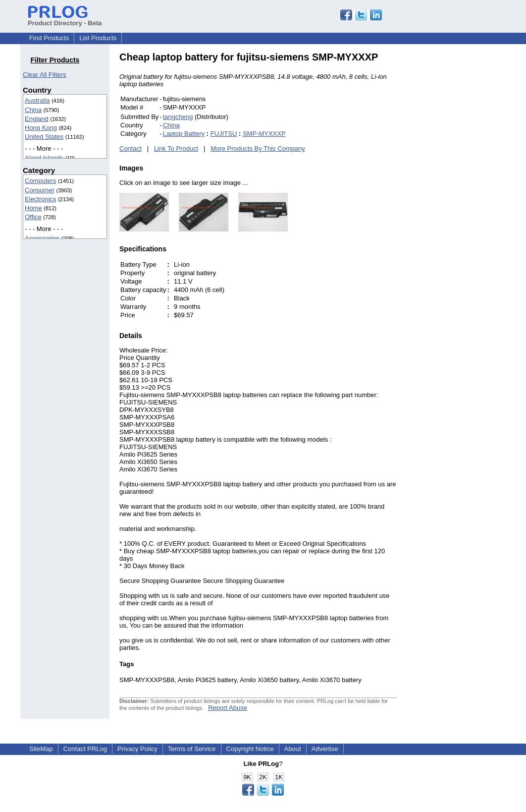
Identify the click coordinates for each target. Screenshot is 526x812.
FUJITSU (224, 134)
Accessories (42, 238)
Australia (37, 100)
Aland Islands (44, 158)
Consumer (40, 190)
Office (33, 217)
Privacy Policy (137, 749)
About (293, 749)
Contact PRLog (85, 749)
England (37, 119)
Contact (131, 148)
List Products (98, 38)
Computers (41, 181)
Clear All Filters (44, 75)
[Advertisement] (464, 200)
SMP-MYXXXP (264, 134)
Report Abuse (228, 708)
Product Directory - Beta (65, 19)
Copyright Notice (250, 749)
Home (33, 208)
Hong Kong (41, 128)
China (33, 110)
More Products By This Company (258, 148)
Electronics (41, 199)
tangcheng (178, 117)
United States (44, 137)
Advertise (325, 749)
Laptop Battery (184, 134)
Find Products (49, 38)
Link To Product (176, 148)
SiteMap (41, 749)
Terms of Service (192, 749)
